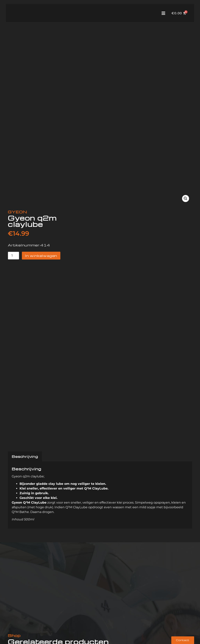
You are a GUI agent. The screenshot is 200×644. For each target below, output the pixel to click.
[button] (186, 198)
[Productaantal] (13, 256)
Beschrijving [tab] (25, 456)
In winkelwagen (41, 256)
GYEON (17, 212)
